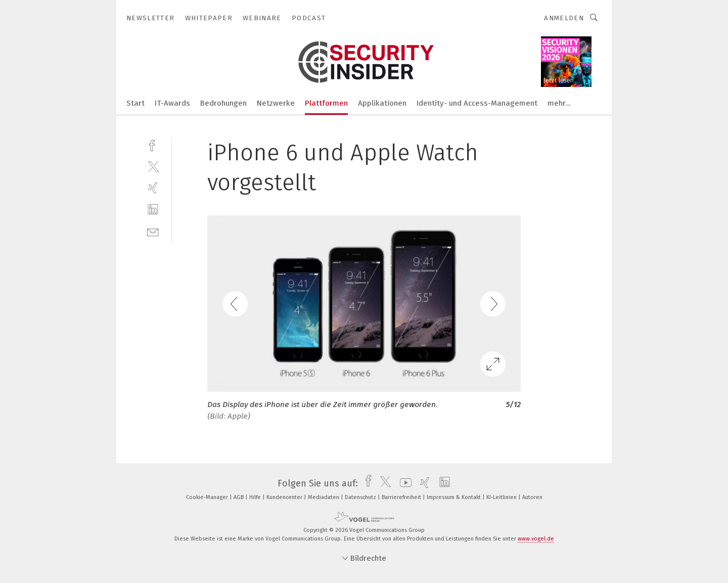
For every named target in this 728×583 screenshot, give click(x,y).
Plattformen (326, 103)
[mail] (153, 231)
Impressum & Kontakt (454, 497)
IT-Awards (172, 103)
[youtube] (403, 483)
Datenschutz (361, 497)
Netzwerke (276, 103)
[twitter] (153, 166)
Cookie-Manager (208, 497)
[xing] (153, 188)
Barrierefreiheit (402, 497)
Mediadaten (324, 497)
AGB (239, 497)
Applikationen (382, 103)
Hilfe (256, 497)
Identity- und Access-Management (477, 103)
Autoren (532, 497)
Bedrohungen (223, 103)
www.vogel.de (536, 539)
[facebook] (153, 144)
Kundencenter (285, 497)
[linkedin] (153, 210)
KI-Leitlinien (502, 497)
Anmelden (564, 18)
